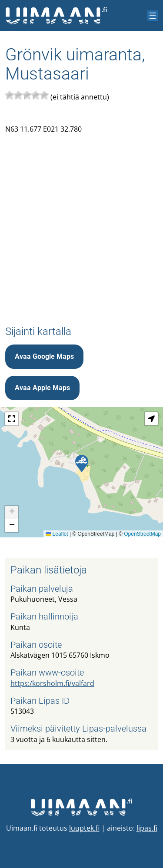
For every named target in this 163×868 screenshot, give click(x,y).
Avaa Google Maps (44, 356)
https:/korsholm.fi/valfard (52, 683)
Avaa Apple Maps (42, 388)
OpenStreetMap (142, 534)
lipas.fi (147, 828)
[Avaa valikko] (153, 16)
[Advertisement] (81, 223)
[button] (82, 464)
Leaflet (57, 534)
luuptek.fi (84, 828)
